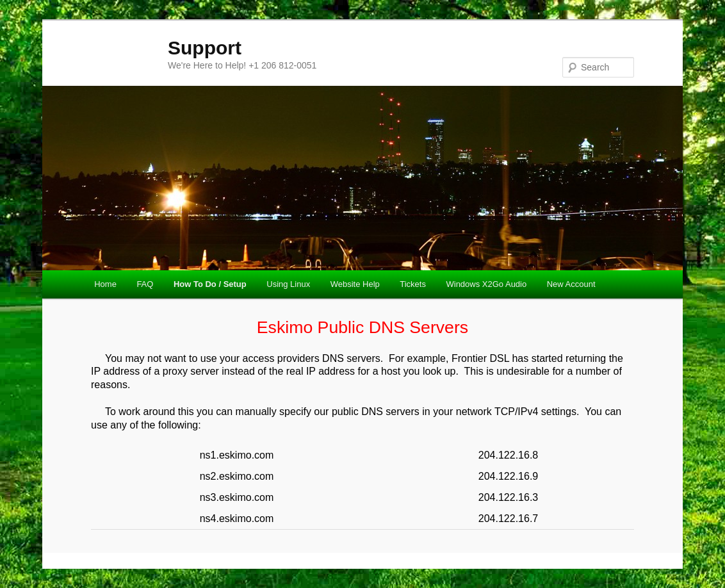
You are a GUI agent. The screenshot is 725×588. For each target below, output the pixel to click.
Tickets (413, 284)
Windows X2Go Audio (486, 284)
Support (205, 48)
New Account (571, 284)
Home (105, 284)
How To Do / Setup (210, 284)
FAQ (145, 284)
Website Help (355, 284)
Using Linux (288, 284)
